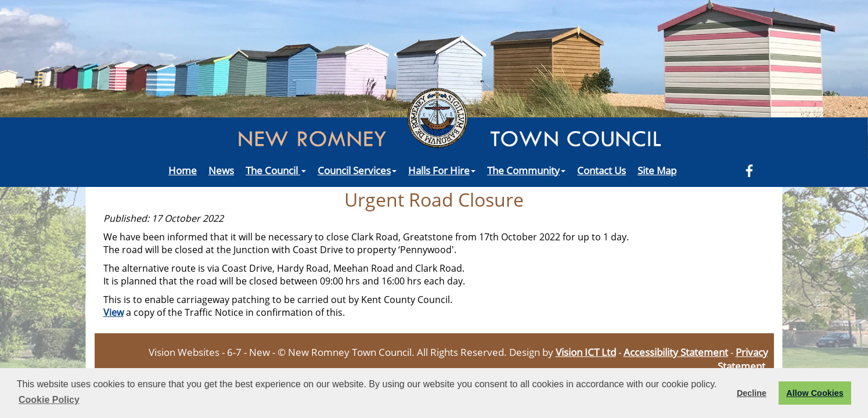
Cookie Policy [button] (49, 400)
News (221, 170)
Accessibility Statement (676, 352)
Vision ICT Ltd (586, 352)
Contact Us (602, 170)
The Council (276, 170)
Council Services (357, 170)
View (114, 312)
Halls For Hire (442, 170)
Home (183, 170)
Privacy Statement (743, 359)
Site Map (657, 170)
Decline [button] (752, 393)
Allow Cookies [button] (815, 393)
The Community (526, 170)
